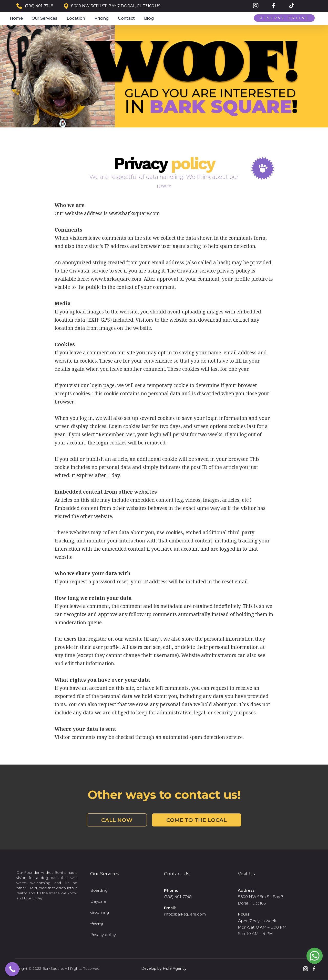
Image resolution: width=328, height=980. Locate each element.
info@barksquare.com (185, 914)
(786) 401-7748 (39, 6)
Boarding (99, 890)
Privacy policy (103, 935)
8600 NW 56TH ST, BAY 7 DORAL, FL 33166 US (116, 6)
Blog (149, 18)
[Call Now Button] (12, 969)
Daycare (98, 901)
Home (16, 18)
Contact (126, 18)
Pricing (101, 18)
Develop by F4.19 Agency (164, 968)
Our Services (44, 18)
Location (76, 18)
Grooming (100, 912)
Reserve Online (284, 18)
